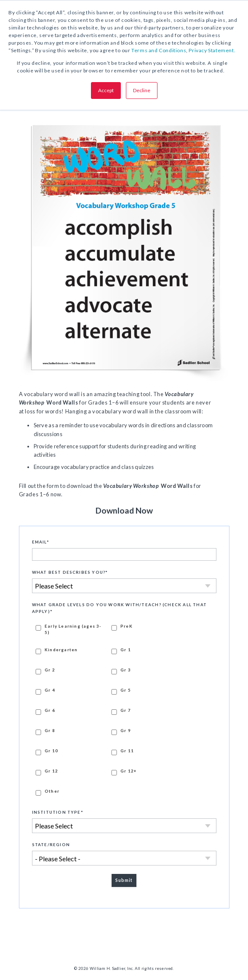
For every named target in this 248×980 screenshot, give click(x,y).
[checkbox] (124, 709)
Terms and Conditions (159, 50)
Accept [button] (106, 90)
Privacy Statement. (212, 50)
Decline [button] (142, 90)
